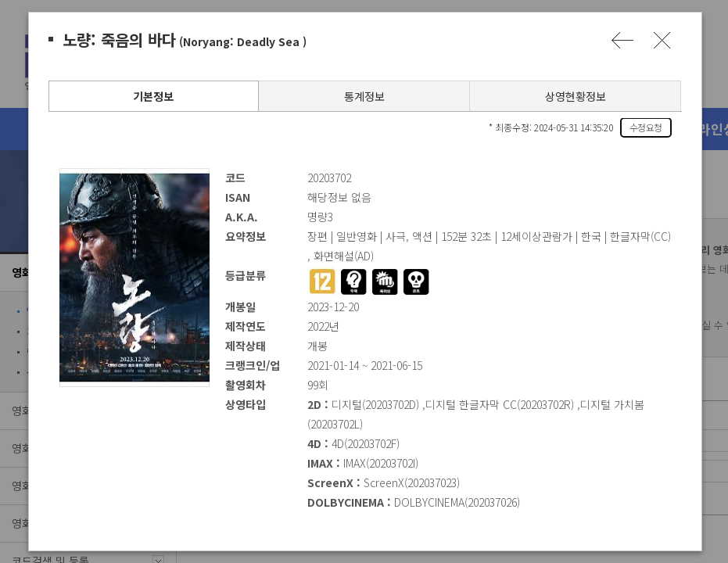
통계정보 (364, 96)
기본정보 (152, 96)
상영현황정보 (575, 96)
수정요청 (645, 127)
